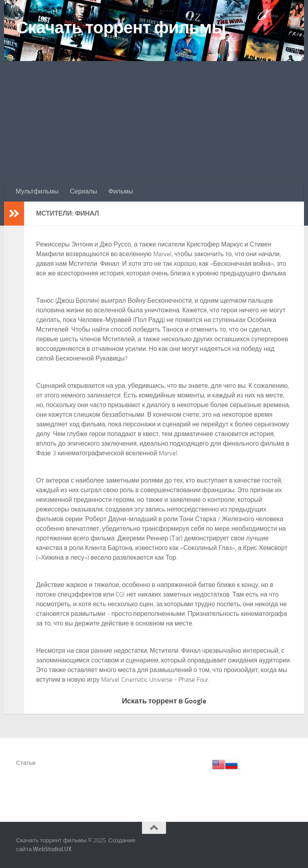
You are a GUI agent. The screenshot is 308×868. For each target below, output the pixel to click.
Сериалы (83, 191)
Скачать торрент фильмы (121, 28)
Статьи (26, 763)
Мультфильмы (37, 191)
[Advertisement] (154, 121)
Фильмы (121, 191)
